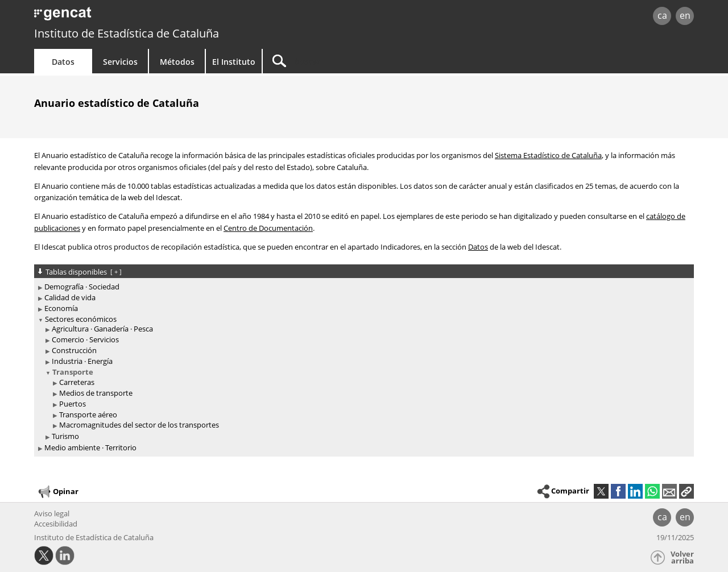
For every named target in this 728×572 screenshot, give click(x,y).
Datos (63, 62)
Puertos (73, 404)
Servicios (120, 62)
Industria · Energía (82, 361)
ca (662, 15)
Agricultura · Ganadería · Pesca (102, 329)
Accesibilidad (56, 524)
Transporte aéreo (88, 415)
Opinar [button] (58, 492)
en (685, 15)
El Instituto (234, 62)
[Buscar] (359, 61)
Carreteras (77, 382)
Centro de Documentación (268, 228)
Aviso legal (52, 513)
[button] (686, 491)
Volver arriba (682, 558)
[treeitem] (362, 287)
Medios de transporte (96, 393)
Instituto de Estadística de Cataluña (127, 33)
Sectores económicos (81, 319)
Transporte (73, 372)
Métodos (177, 62)
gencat (166, 17)
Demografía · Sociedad (82, 287)
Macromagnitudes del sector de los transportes (139, 425)
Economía (61, 308)
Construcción (74, 350)
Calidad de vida (70, 297)
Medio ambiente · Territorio (90, 447)
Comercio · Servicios (85, 339)
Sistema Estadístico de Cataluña (548, 155)
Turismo (65, 436)
